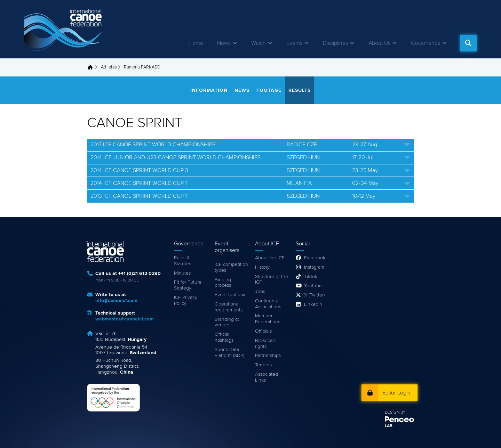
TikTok (311, 277)
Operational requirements (229, 307)
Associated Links (267, 377)
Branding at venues (227, 322)
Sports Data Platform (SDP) (229, 353)
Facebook (315, 258)
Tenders (263, 365)
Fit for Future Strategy (188, 285)
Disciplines (335, 43)
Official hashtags (224, 337)
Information (209, 90)
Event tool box (230, 295)
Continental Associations (268, 304)
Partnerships (268, 356)
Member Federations (268, 319)
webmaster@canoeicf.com (125, 319)
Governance (426, 43)
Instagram (314, 267)
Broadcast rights (265, 344)
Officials (263, 331)
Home (196, 43)
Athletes (109, 67)
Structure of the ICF (272, 280)
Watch (259, 43)
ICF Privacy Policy (186, 300)
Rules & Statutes (182, 261)
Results (300, 90)
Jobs (260, 292)
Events (294, 43)
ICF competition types (231, 267)
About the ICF (270, 258)
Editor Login (396, 393)
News (224, 43)
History (262, 267)
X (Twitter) (314, 295)
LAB (389, 426)
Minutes (182, 273)
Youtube (313, 286)
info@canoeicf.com (116, 301)
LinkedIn (313, 304)
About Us (379, 43)
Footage (269, 90)
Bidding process (223, 283)
